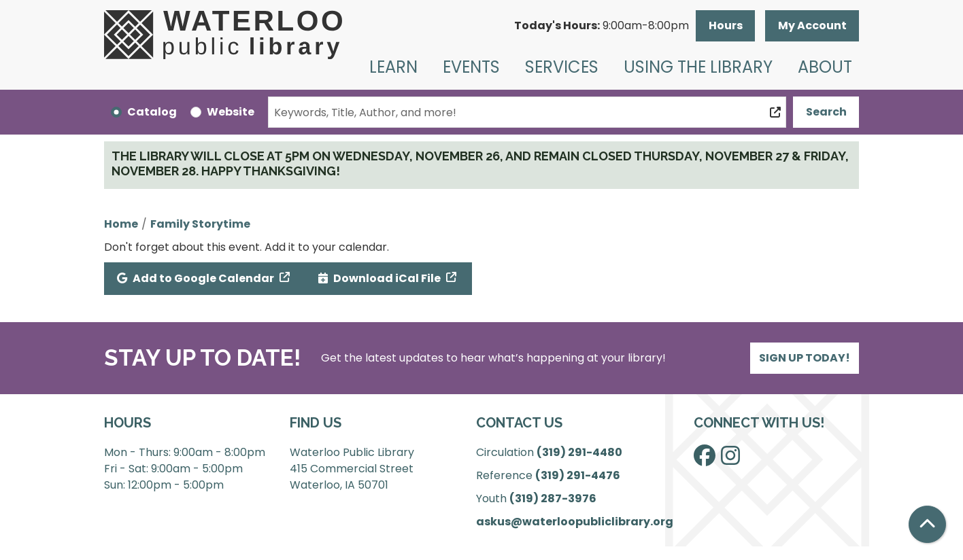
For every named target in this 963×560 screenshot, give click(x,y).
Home (121, 224)
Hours (726, 25)
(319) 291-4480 (579, 452)
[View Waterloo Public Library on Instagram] (730, 460)
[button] (602, 26)
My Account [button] (812, 25)
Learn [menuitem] (393, 67)
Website (231, 112)
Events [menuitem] (471, 67)
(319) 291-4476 (578, 475)
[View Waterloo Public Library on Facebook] (705, 460)
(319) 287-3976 (553, 498)
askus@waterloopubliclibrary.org (575, 522)
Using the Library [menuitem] (698, 67)
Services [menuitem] (562, 67)
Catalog (152, 112)
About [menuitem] (825, 67)
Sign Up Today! (805, 358)
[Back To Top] (927, 524)
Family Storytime (200, 224)
